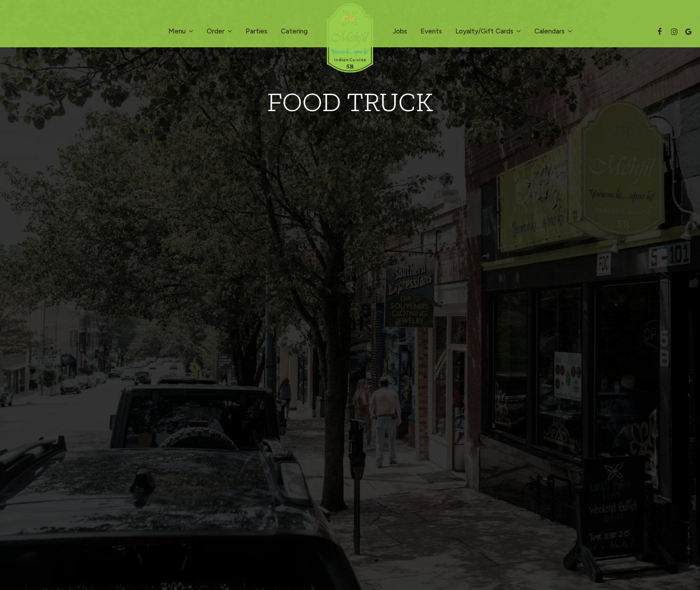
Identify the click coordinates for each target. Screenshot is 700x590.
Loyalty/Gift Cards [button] (488, 31)
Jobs (400, 31)
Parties (256, 31)
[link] (350, 38)
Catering (294, 31)
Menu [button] (181, 31)
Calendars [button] (553, 31)
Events (431, 31)
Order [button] (219, 31)
